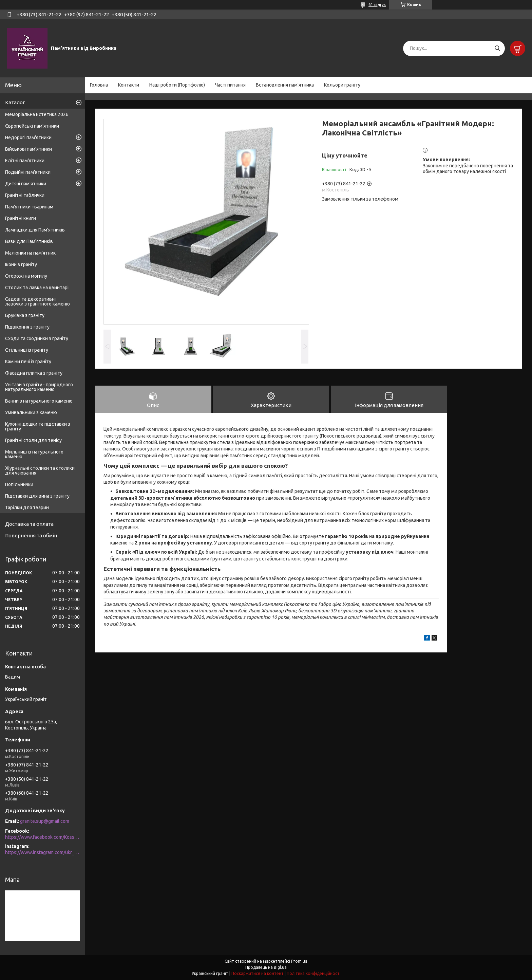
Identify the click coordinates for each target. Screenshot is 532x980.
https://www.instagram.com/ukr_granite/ (42, 852)
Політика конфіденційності (314, 973)
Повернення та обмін (31, 535)
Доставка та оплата (29, 524)
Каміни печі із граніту (28, 362)
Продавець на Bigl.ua (266, 967)
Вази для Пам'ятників (29, 241)
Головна (99, 85)
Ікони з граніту (21, 264)
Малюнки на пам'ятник (30, 253)
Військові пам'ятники (28, 149)
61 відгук (377, 5)
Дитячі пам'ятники (26, 184)
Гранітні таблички (25, 195)
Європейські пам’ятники (32, 126)
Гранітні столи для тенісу (33, 440)
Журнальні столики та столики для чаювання (40, 470)
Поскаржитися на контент (258, 973)
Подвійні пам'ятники (28, 172)
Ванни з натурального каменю (39, 401)
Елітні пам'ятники (25, 161)
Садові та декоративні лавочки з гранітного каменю (37, 301)
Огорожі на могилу (26, 276)
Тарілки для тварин (27, 507)
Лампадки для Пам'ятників (35, 230)
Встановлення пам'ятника (285, 85)
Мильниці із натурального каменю (34, 454)
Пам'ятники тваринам (29, 207)
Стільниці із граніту (27, 350)
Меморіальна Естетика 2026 (37, 114)
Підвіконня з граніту (27, 327)
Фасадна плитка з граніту (34, 373)
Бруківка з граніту (25, 315)
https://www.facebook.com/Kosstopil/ (42, 837)
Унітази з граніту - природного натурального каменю (39, 387)
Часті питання (230, 85)
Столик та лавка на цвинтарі (37, 288)
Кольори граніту (342, 85)
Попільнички (19, 484)
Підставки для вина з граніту (37, 496)
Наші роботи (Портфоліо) (177, 85)
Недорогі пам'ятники (28, 137)
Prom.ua (299, 961)
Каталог (15, 102)
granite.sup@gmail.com (45, 821)
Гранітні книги (21, 218)
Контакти (129, 85)
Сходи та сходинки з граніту (37, 338)
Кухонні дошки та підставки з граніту (38, 426)
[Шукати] (497, 48)
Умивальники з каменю (31, 412)
